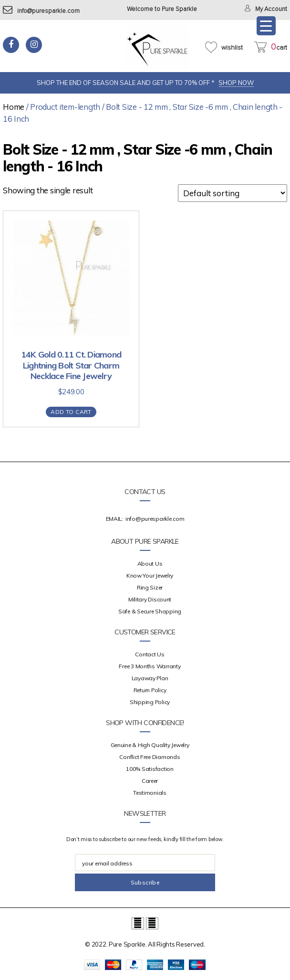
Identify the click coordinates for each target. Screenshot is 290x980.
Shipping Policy (150, 702)
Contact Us (150, 654)
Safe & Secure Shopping (150, 611)
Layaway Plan (150, 678)
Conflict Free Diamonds (150, 757)
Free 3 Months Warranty (150, 666)
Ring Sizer (150, 587)
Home (14, 107)
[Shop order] (233, 193)
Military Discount (150, 599)
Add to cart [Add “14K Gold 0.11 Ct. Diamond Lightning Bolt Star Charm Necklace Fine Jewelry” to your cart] (71, 412)
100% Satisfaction (150, 769)
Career (150, 781)
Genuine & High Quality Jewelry (150, 745)
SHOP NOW (236, 83)
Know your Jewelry (150, 575)
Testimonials (150, 793)
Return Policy (150, 690)
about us (150, 564)
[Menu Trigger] (266, 26)
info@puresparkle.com (41, 11)
